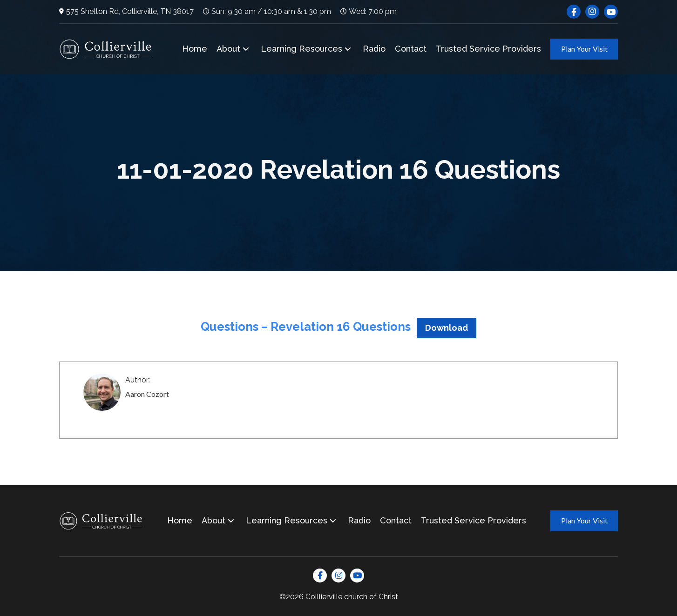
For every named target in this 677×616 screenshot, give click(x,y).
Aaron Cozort (147, 394)
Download (447, 328)
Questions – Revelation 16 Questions (306, 327)
